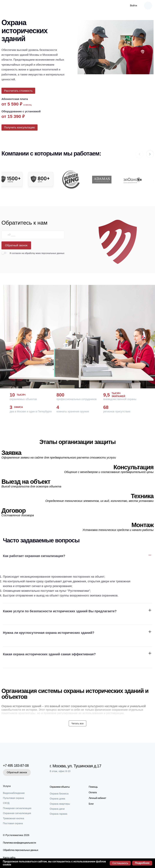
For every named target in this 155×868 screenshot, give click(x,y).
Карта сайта (9, 858)
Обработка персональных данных (21, 850)
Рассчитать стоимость (19, 92)
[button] (150, 158)
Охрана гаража (60, 813)
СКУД (6, 803)
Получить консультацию (20, 130)
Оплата (94, 792)
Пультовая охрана (13, 798)
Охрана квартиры (61, 803)
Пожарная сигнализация (17, 808)
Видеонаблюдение (14, 793)
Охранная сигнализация (17, 813)
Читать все (77, 726)
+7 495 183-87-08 (18, 765)
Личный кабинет (99, 797)
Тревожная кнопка (13, 818)
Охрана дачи (59, 808)
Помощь (95, 786)
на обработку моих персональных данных (43, 257)
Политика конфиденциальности (19, 843)
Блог (93, 803)
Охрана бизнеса (60, 793)
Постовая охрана (13, 823)
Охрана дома (59, 798)
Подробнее (142, 863)
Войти (134, 6)
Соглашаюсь (120, 863)
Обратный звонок (16, 249)
